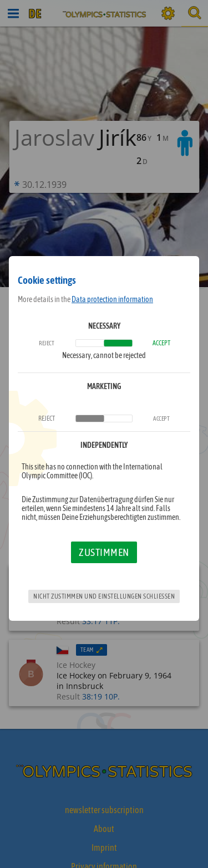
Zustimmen (104, 552)
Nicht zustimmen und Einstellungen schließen (104, 596)
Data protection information (112, 299)
